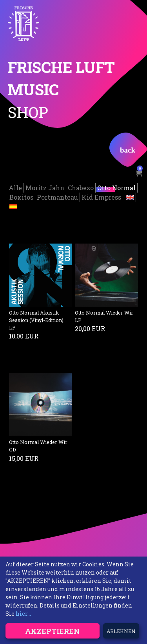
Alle (15, 187)
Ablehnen (121, 631)
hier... (23, 614)
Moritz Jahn (45, 187)
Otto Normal (116, 187)
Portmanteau (57, 197)
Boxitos (21, 197)
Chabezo (81, 187)
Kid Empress (101, 197)
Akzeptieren (52, 631)
